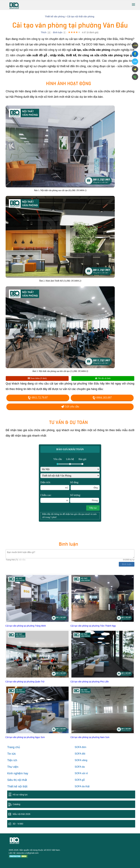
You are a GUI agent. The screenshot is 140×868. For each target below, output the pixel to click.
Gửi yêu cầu (70, 406)
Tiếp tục (93, 508)
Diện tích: (55, 486)
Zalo (135, 62)
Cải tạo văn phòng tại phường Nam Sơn (90, 737)
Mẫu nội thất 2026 (21, 814)
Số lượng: (84, 498)
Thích (44, 32)
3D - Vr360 (18, 824)
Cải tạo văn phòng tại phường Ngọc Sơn (25, 737)
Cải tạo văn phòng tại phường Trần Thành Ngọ (93, 626)
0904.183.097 (102, 398)
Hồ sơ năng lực (20, 795)
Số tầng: (85, 486)
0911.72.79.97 (38, 398)
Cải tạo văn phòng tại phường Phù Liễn (90, 682)
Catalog (16, 804)
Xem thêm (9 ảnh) (37, 378)
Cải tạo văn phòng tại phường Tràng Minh (26, 626)
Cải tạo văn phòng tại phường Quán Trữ (25, 682)
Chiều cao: (55, 498)
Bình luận (58, 32)
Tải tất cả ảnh (103, 378)
